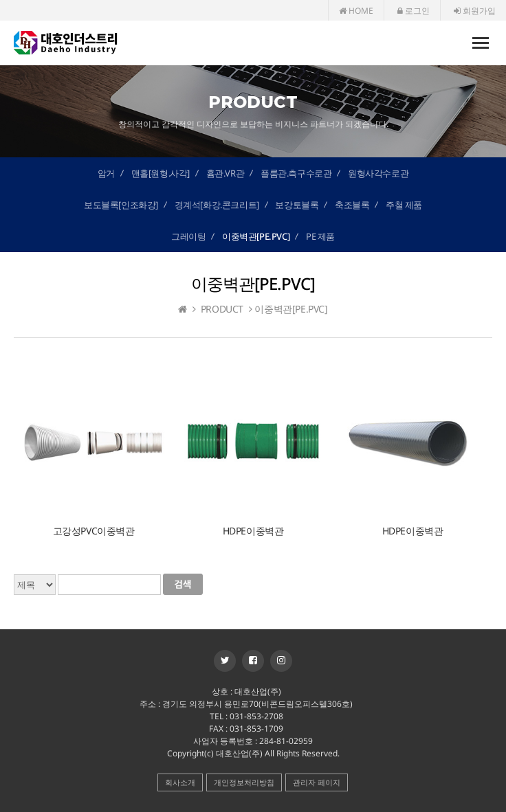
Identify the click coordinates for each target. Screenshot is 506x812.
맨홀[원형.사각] (161, 173)
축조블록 (352, 205)
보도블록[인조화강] (121, 205)
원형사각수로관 (378, 173)
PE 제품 (320, 236)
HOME (356, 11)
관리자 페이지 (317, 782)
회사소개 (180, 782)
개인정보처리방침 (244, 782)
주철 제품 (404, 205)
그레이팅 (188, 236)
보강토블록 (297, 205)
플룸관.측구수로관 (296, 173)
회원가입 (475, 11)
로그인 (414, 11)
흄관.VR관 (225, 173)
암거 (106, 173)
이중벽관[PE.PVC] (256, 236)
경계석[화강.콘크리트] (217, 205)
